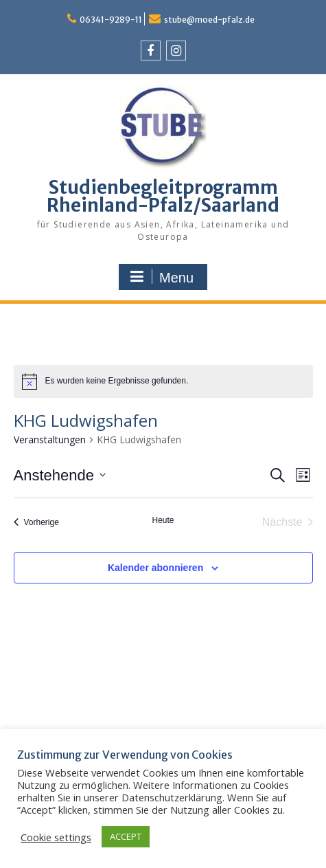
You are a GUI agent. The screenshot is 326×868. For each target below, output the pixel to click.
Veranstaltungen (50, 439)
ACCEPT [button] (126, 836)
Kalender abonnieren (155, 568)
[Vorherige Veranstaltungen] (36, 522)
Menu (161, 277)
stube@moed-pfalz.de (209, 20)
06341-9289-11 (111, 20)
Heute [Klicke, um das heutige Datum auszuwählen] (163, 520)
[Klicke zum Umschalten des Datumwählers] (60, 475)
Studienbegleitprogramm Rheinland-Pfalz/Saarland (163, 196)
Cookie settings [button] (56, 837)
